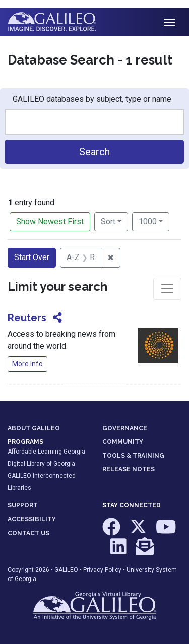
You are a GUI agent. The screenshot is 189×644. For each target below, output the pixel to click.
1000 (154, 221)
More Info (27, 364)
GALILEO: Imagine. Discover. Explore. (60, 22)
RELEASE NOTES (129, 469)
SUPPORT (23, 505)
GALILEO (66, 570)
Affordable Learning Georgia (46, 452)
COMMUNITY (123, 442)
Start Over (32, 257)
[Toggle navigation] (169, 22)
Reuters (27, 318)
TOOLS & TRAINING (133, 456)
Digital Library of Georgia (41, 464)
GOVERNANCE (125, 428)
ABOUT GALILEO (34, 428)
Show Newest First (50, 221)
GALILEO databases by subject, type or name (92, 99)
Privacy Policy (102, 570)
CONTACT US (28, 533)
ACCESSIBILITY (32, 519)
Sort (108, 221)
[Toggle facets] (167, 289)
